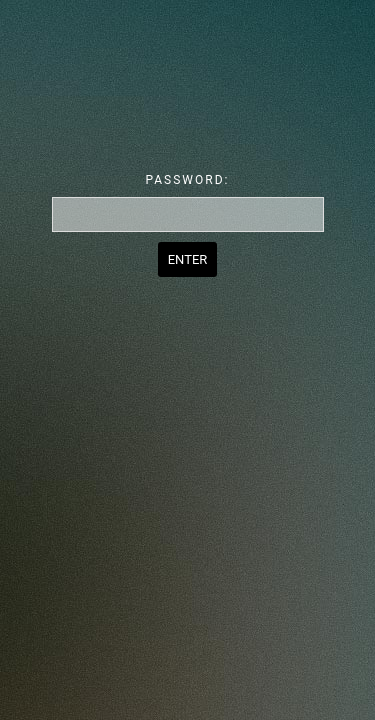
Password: (188, 180)
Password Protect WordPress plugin (187, 79)
